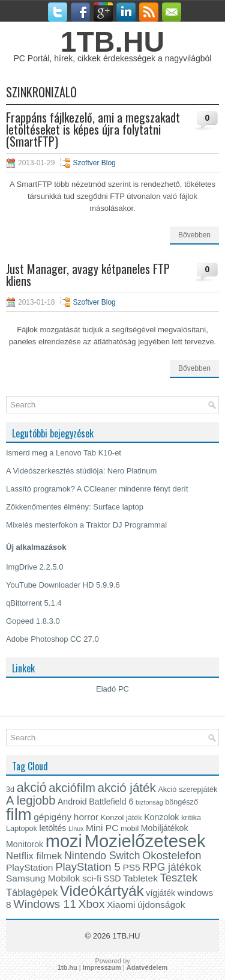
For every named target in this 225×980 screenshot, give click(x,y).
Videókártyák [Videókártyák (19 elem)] (102, 891)
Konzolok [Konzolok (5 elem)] (161, 817)
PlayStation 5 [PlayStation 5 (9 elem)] (88, 867)
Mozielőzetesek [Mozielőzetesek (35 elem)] (145, 841)
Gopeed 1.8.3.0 (33, 621)
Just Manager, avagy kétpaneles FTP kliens (88, 275)
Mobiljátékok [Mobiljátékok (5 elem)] (165, 828)
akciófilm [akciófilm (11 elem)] (72, 788)
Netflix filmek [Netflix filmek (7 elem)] (34, 856)
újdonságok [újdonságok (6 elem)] (161, 905)
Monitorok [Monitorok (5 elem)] (25, 844)
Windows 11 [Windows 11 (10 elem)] (45, 904)
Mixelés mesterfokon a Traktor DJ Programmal (86, 525)
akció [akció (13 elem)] (32, 788)
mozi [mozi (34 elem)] (64, 841)
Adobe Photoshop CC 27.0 (52, 639)
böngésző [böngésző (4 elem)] (181, 802)
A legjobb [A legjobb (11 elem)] (31, 800)
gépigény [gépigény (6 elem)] (52, 817)
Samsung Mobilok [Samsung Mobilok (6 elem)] (43, 878)
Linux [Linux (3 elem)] (76, 829)
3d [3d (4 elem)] (10, 790)
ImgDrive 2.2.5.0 (34, 567)
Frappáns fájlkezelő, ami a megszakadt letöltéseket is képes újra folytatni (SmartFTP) (93, 129)
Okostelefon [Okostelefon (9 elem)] (172, 855)
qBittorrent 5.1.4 (34, 603)
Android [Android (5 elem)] (72, 802)
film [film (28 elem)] (19, 814)
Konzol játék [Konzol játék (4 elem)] (121, 818)
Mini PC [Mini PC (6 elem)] (102, 828)
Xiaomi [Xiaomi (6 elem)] (121, 905)
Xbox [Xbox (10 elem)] (92, 904)
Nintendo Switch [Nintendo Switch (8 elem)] (102, 856)
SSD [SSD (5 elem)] (112, 878)
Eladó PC (112, 689)
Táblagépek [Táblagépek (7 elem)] (32, 892)
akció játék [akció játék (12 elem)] (127, 787)
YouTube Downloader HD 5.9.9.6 (63, 585)
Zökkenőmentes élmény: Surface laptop (75, 507)
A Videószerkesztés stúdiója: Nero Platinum (81, 471)
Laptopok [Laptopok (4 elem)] (22, 829)
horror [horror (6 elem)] (86, 817)
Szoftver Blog (94, 163)
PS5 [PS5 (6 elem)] (131, 867)
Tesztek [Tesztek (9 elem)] (179, 878)
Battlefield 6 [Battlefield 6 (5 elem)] (111, 802)
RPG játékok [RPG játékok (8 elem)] (172, 867)
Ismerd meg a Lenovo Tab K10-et (64, 453)
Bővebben (194, 235)
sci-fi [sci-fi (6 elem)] (92, 878)
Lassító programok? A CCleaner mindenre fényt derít (97, 489)
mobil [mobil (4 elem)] (130, 829)
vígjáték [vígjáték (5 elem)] (160, 893)
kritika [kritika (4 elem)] (191, 818)
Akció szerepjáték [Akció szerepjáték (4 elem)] (187, 790)
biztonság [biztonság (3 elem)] (149, 802)
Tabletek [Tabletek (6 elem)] (140, 878)
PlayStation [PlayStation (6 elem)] (30, 867)
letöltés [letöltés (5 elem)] (53, 828)
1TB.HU (112, 42)
